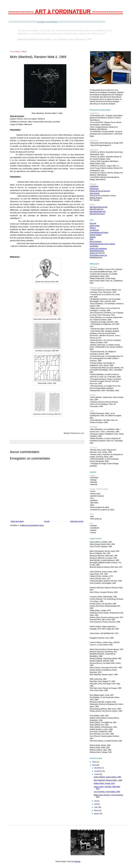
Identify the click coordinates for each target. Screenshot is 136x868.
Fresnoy (93, 228)
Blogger (77, 861)
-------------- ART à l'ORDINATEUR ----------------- (66, 11)
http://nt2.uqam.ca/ (96, 209)
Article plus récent (17, 521)
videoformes (94, 189)
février (97, 810)
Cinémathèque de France (99, 232)
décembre (98, 768)
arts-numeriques (96, 242)
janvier (97, 814)
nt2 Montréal (94, 230)
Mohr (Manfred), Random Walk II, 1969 (108, 780)
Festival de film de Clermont (100, 191)
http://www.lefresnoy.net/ (99, 207)
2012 (94, 765)
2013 (94, 762)
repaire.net (94, 253)
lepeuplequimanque (97, 251)
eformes (93, 237)
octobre (97, 774)
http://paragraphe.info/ (98, 212)
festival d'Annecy (96, 198)
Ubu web (93, 223)
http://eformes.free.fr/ (97, 214)
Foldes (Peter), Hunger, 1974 (104, 783)
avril (96, 804)
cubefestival (94, 186)
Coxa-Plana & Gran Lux (98, 255)
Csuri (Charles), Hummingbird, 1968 (107, 792)
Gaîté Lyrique (95, 226)
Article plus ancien (77, 521)
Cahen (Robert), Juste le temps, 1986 (107, 777)
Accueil (47, 521)
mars (96, 807)
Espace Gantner (96, 235)
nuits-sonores (95, 193)
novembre (98, 771)
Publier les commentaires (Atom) (32, 525)
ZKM (91, 239)
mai (96, 801)
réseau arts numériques (98, 249)
